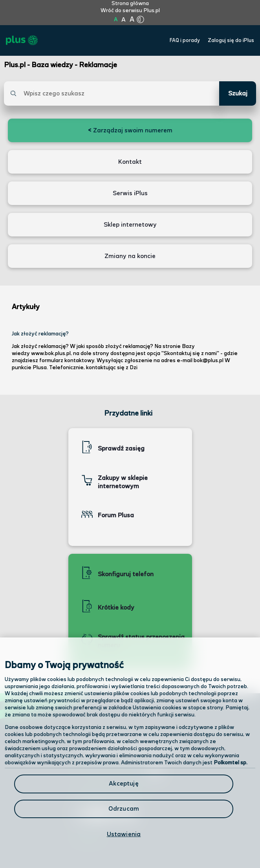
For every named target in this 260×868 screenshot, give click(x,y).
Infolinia (89, 838)
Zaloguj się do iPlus (231, 41)
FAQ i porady (185, 41)
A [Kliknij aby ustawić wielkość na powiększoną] (124, 20)
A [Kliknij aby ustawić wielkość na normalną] (116, 20)
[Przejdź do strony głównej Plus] (22, 40)
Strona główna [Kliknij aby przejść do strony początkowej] (130, 4)
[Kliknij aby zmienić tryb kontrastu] (140, 20)
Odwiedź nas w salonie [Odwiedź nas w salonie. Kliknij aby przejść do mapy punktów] (119, 771)
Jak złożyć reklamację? (40, 334)
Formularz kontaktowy (111, 792)
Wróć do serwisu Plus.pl (130, 11)
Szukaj (238, 94)
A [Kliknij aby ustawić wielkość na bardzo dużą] (132, 20)
